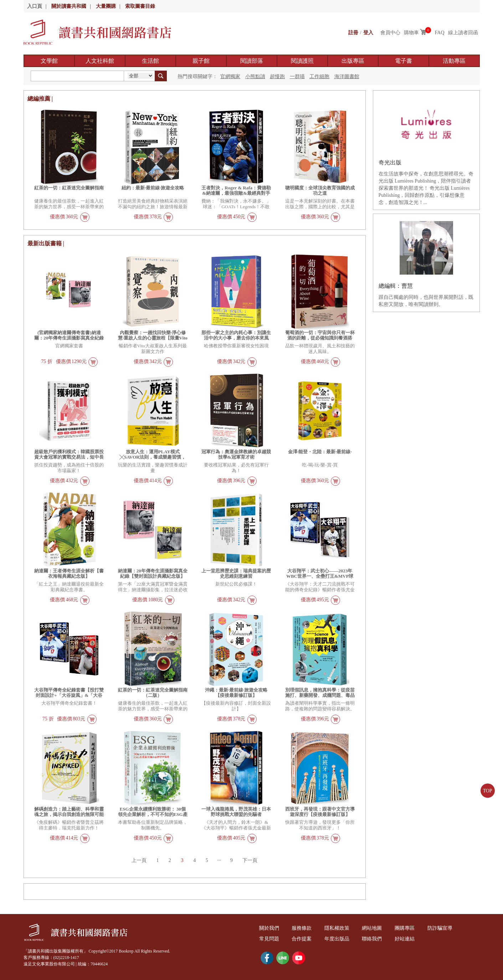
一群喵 (297, 76)
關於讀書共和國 (69, 6)
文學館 (49, 61)
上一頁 (138, 860)
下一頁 (251, 860)
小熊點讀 (255, 76)
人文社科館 (100, 61)
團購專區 (408, 928)
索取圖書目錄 (140, 6)
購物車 (411, 33)
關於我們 (270, 928)
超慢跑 (277, 76)
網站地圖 (374, 928)
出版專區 (353, 61)
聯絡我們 (374, 939)
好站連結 (408, 939)
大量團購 (106, 6)
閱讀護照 (302, 61)
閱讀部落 (252, 61)
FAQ (440, 33)
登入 (368, 33)
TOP (487, 791)
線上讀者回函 (463, 33)
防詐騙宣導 (443, 928)
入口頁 (35, 6)
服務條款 (303, 928)
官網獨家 (230, 76)
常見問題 (270, 939)
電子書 (404, 61)
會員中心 (390, 33)
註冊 (353, 33)
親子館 (201, 61)
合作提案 (303, 939)
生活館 (150, 61)
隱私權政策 (339, 928)
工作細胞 (319, 76)
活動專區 (454, 61)
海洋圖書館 (347, 76)
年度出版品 (339, 939)
